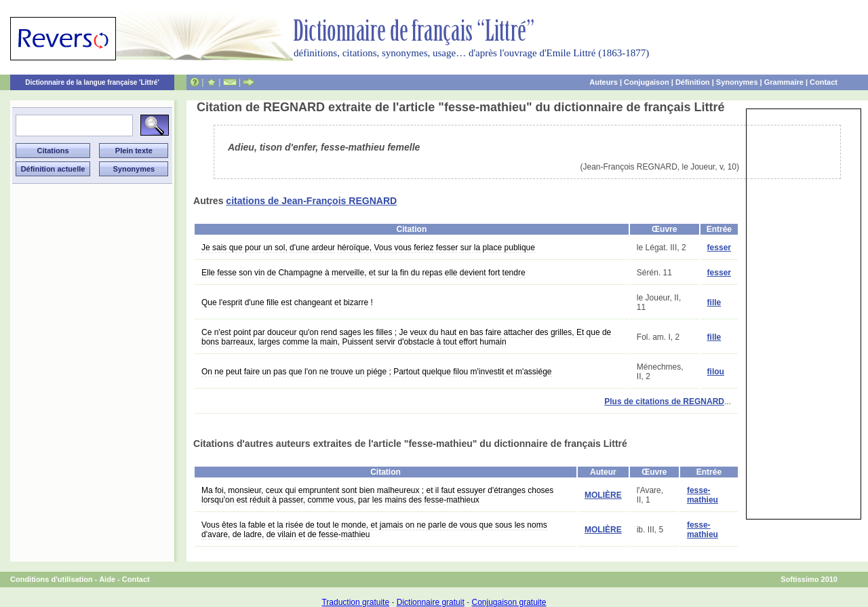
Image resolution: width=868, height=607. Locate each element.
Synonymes (737, 82)
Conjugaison (647, 82)
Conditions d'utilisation (52, 579)
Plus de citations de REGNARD (664, 402)
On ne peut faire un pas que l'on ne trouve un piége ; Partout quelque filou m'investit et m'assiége (377, 372)
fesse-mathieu (703, 495)
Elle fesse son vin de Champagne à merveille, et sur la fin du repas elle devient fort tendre (363, 273)
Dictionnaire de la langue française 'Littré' (92, 82)
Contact (824, 82)
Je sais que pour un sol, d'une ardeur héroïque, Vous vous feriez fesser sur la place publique (368, 248)
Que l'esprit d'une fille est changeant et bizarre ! (287, 302)
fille (714, 302)
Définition (693, 82)
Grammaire (784, 82)
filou (716, 372)
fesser (719, 248)
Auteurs (604, 82)
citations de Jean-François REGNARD (311, 201)
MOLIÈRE (603, 495)
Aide (107, 579)
